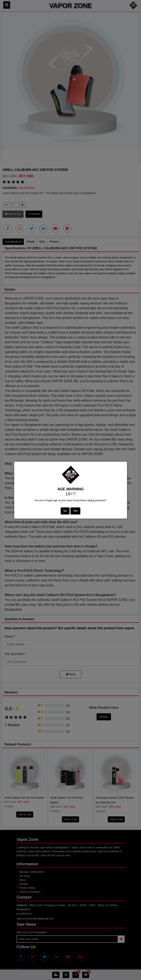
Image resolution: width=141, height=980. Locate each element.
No (65, 511)
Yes (75, 511)
